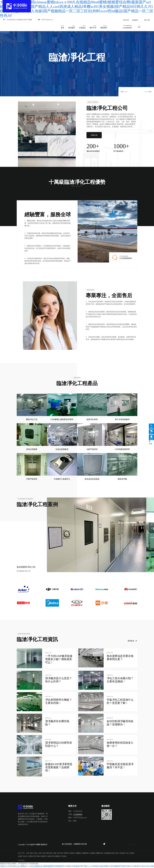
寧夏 (47, 851)
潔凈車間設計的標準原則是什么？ (59, 743)
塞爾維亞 (79, 851)
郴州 (51, 851)
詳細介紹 (94, 134)
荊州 (62, 851)
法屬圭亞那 (32, 854)
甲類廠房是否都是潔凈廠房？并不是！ (120, 765)
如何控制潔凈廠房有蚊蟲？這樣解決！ (120, 722)
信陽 (55, 851)
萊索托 (132, 851)
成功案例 (71, 26)
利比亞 (25, 854)
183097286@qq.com (46, 20)
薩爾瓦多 (58, 854)
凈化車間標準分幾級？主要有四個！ (59, 700)
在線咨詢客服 (131, 843)
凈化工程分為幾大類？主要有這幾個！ (120, 679)
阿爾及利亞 (100, 851)
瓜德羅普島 (108, 851)
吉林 (40, 851)
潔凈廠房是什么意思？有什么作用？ (59, 679)
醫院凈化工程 (32, 419)
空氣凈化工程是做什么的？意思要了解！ (120, 700)
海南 (31, 851)
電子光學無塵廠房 (122, 419)
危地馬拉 (72, 851)
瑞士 (128, 851)
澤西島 (66, 851)
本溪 (58, 851)
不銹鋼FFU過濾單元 (62, 478)
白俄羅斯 (92, 851)
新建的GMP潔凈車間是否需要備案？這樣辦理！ (59, 766)
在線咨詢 (135, 20)
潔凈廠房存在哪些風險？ (57, 722)
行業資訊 (82, 26)
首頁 (62, 26)
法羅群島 (43, 854)
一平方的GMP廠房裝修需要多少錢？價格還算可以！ (59, 658)
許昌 (28, 851)
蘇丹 (114, 851)
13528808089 (127, 28)
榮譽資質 (126, 20)
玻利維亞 (123, 851)
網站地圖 (147, 20)
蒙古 (117, 851)
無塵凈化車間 (92, 419)
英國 (38, 854)
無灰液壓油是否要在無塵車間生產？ (120, 657)
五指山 (36, 851)
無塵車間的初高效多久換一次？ (120, 743)
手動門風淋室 (32, 478)
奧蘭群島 (85, 851)
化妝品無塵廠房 (62, 449)
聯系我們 (103, 26)
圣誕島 (20, 854)
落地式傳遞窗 (32, 449)
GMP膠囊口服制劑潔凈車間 (62, 419)
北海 (44, 851)
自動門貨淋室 (92, 449)
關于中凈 (93, 26)
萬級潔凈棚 (122, 478)
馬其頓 (64, 854)
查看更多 (132, 640)
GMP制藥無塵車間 (122, 449)
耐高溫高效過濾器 (92, 478)
